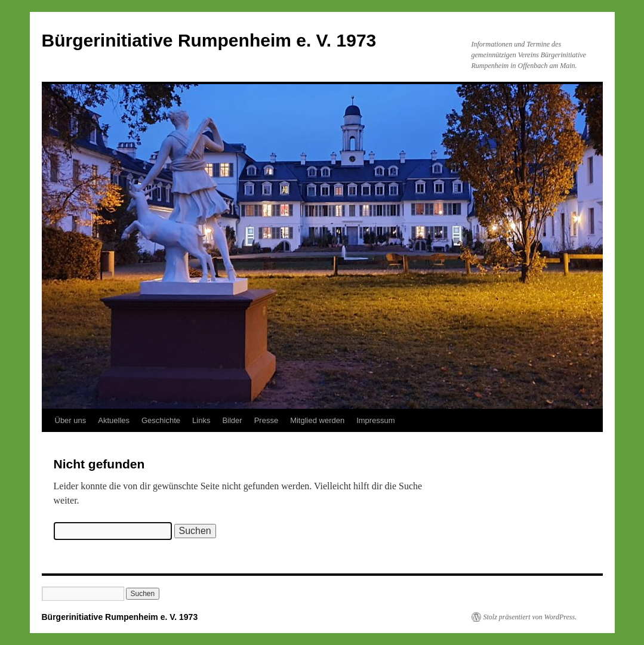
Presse (266, 420)
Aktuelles (114, 420)
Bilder (232, 420)
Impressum (375, 420)
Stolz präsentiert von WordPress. (530, 617)
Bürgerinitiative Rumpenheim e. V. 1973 (209, 40)
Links (201, 420)
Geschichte (161, 420)
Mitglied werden (317, 420)
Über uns (71, 420)
